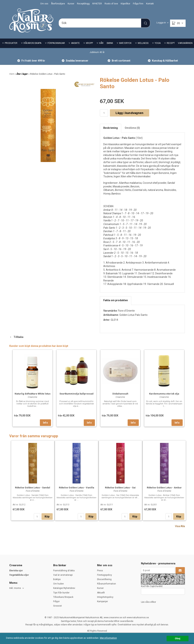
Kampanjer (102, 601)
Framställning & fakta (64, 571)
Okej (178, 638)
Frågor (56, 601)
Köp (47, 517)
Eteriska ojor (16, 571)
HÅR (101, 43)
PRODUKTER (11, 43)
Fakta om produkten (116, 300)
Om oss (44, 4)
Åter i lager (22, 74)
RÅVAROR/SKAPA (32, 43)
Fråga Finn (138, 4)
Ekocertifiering (104, 579)
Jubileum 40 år (97, 52)
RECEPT (171, 43)
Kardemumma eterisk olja (164, 394)
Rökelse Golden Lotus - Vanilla (77, 488)
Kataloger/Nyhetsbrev (64, 588)
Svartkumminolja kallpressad (76, 394)
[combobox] (17, 588)
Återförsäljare (58, 4)
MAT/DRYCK (125, 43)
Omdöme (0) (132, 128)
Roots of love (111, 4)
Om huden (59, 584)
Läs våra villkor (148, 602)
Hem (12, 74)
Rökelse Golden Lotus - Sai (120, 488)
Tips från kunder (61, 593)
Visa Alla (180, 526)
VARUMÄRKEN (185, 43)
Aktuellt (101, 593)
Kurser (71, 4)
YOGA (158, 43)
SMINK (110, 43)
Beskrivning (111, 128)
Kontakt (150, 4)
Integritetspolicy (105, 597)
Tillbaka (16, 337)
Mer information (109, 638)
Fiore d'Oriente (126, 311)
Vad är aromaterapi (63, 575)
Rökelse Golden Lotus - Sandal (33, 488)
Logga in (161, 23)
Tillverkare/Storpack (63, 597)
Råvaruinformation (107, 584)
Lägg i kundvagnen (130, 113)
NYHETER (97, 4)
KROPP (89, 43)
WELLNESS (143, 43)
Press (100, 571)
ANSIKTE (75, 43)
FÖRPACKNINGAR (56, 43)
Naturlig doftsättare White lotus (33, 394)
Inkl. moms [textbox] (15, 588)
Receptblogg (83, 4)
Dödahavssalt (120, 394)
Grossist (58, 606)
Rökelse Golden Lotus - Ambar (164, 488)
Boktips (57, 579)
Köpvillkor (125, 4)
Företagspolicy (104, 575)
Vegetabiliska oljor (19, 575)
